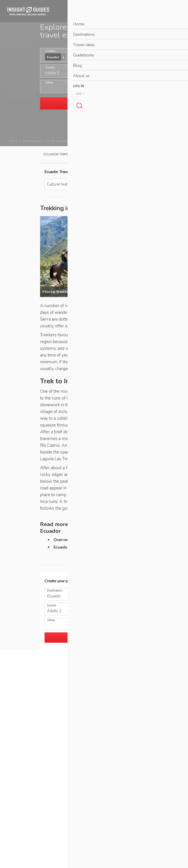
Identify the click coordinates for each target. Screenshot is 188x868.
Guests (50, 68)
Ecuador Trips (56, 154)
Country (50, 51)
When (49, 83)
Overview (63, 540)
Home (13, 141)
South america (57, 141)
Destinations (32, 141)
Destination (55, 591)
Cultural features (103, 141)
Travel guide (87, 154)
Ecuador (79, 141)
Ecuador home (67, 547)
